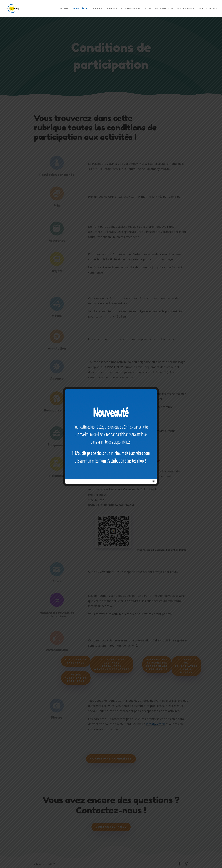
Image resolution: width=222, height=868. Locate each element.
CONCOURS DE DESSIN (158, 9)
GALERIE (95, 9)
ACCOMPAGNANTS (131, 9)
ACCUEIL (65, 9)
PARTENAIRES (184, 9)
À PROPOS (112, 9)
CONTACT (212, 9)
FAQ (201, 9)
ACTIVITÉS (79, 9)
